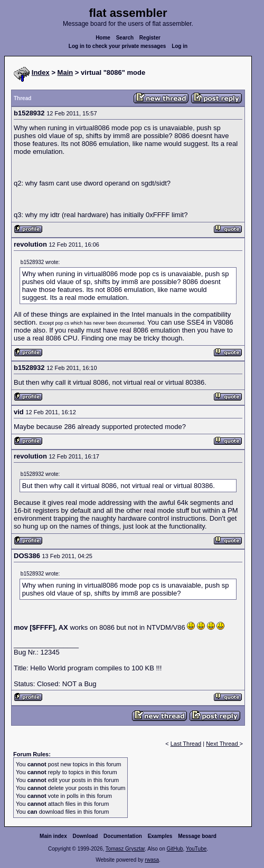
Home (103, 38)
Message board (197, 836)
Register (150, 38)
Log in (180, 46)
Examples (160, 836)
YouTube (196, 849)
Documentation (123, 836)
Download (86, 836)
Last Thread (186, 744)
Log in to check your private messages (117, 46)
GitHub (175, 849)
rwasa (152, 860)
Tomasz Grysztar (125, 849)
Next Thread (223, 744)
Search (125, 38)
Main (65, 72)
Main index (53, 836)
